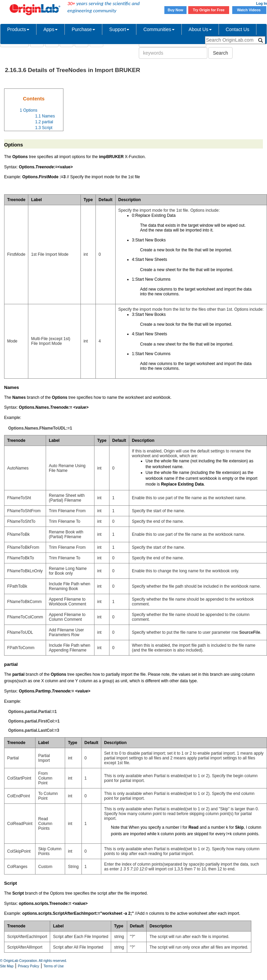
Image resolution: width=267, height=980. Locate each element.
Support (119, 29)
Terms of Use (54, 966)
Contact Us (238, 29)
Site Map (7, 966)
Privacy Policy (29, 966)
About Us (200, 29)
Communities (159, 29)
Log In (262, 3)
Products (18, 29)
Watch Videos (249, 10)
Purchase (83, 29)
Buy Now (176, 10)
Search (220, 53)
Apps (50, 29)
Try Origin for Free (209, 10)
